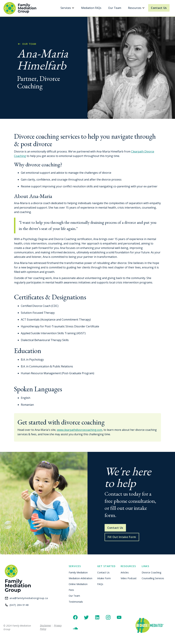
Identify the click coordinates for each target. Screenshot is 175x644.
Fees (71, 590)
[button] (67, 8)
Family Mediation (78, 572)
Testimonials (76, 602)
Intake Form (104, 578)
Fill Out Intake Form (122, 537)
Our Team (115, 8)
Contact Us (159, 8)
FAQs (100, 584)
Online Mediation (78, 584)
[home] (20, 8)
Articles (125, 572)
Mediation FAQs (91, 8)
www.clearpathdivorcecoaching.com (80, 430)
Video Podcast (129, 578)
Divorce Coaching (151, 572)
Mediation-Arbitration (80, 578)
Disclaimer (46, 625)
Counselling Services (153, 578)
